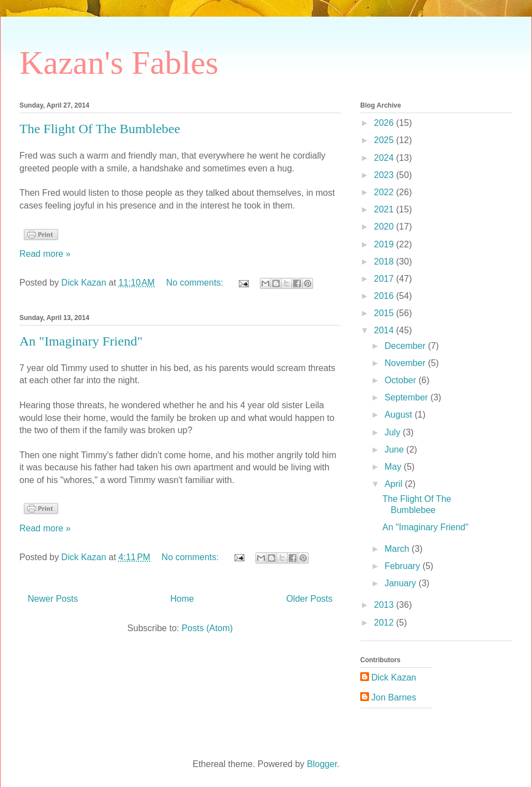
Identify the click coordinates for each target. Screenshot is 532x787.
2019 (385, 244)
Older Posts (309, 599)
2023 (385, 175)
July (394, 432)
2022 (385, 192)
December (406, 346)
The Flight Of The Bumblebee (100, 129)
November (406, 363)
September (408, 397)
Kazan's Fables (119, 63)
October (401, 380)
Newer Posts (53, 599)
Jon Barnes (394, 697)
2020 (385, 227)
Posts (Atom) (207, 628)
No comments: (196, 283)
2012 (385, 623)
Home (182, 599)
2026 (385, 123)
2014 (385, 330)
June (395, 450)
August (400, 415)
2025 (385, 140)
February (403, 566)
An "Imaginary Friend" (81, 341)
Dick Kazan (394, 677)
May (394, 467)
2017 (385, 279)
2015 (385, 313)
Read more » (45, 254)
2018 (385, 262)
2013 (385, 605)
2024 (385, 158)
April (395, 484)
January (401, 583)
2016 (385, 296)
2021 (385, 209)
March (398, 549)
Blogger (322, 764)
